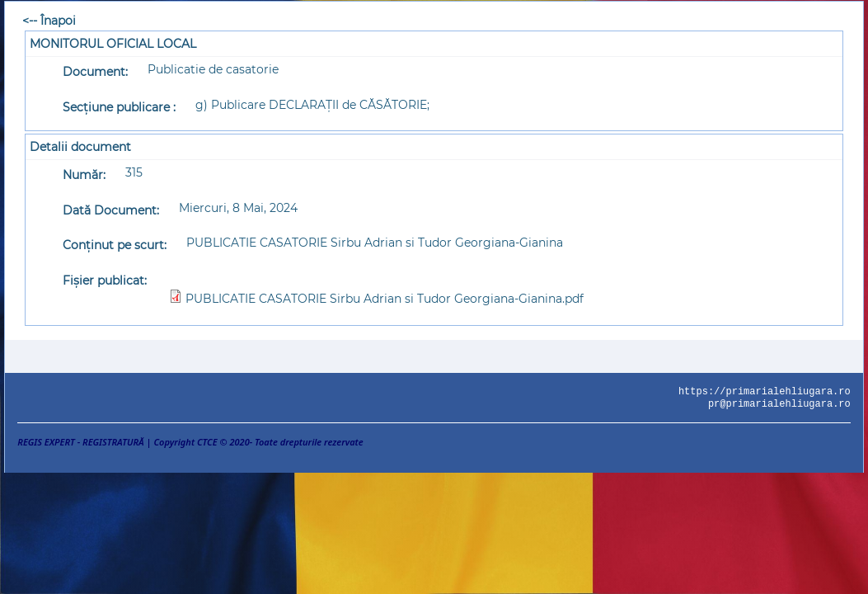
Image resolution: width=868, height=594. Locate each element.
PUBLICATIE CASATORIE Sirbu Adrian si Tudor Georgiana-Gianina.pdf (385, 299)
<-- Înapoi (49, 21)
